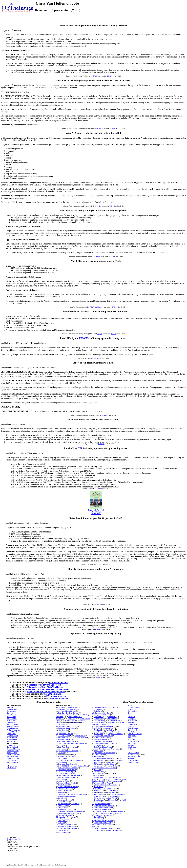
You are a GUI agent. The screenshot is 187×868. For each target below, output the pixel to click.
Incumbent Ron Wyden (103, 783)
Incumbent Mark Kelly (66, 734)
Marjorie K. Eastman (115, 734)
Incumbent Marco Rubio (67, 770)
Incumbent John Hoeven (104, 736)
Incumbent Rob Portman (104, 758)
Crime (130, 713)
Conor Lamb (98, 798)
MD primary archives (56, 696)
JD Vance (97, 764)
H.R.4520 (100, 334)
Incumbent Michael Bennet (69, 751)
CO (57, 751)
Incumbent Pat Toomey (103, 789)
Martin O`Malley (13, 724)
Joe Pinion (98, 756)
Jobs (130, 738)
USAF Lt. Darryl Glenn (66, 755)
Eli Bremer (62, 753)
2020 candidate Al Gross (67, 711)
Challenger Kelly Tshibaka (67, 709)
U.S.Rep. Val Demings (66, 772)
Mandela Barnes (114, 830)
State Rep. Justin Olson (66, 739)
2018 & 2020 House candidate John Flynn (73, 766)
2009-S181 (98, 605)
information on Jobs (59, 683)
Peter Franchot (12, 728)
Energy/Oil (132, 719)
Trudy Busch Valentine (102, 715)
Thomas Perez (12, 739)
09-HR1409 (101, 444)
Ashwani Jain (12, 709)
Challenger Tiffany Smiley (103, 823)
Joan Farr (61, 823)
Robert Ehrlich (12, 732)
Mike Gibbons (111, 764)
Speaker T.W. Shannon (109, 779)
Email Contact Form (14, 839)
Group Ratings (133, 762)
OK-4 (94, 773)
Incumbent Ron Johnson (104, 825)
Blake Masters (80, 736)
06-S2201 (104, 415)
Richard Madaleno (14, 730)
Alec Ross (11, 707)
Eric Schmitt (98, 719)
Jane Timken (99, 762)
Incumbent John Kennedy (68, 828)
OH (93, 758)
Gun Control (132, 730)
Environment (132, 721)
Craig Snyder (99, 800)
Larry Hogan (11, 722)
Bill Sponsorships (134, 756)
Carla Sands (112, 792)
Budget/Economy (134, 707)
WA (93, 821)
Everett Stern (99, 791)
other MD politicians (52, 694)
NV (93, 749)
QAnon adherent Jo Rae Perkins (106, 785)
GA (57, 775)
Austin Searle (99, 813)
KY (57, 825)
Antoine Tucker (99, 755)
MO (93, 713)
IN (56, 809)
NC (93, 726)
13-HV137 (109, 76)
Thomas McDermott (65, 815)
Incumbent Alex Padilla (67, 741)
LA (57, 828)
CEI (80, 448)
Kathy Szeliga (12, 753)
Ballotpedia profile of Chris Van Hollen (44, 687)
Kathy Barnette (99, 796)
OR (93, 783)
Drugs (130, 715)
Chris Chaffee (99, 709)
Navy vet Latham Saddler (67, 777)
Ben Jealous (11, 711)
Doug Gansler (12, 715)
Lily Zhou (61, 745)
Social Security (133, 741)
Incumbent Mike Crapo (66, 796)
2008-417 (112, 206)
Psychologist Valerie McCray (68, 813)
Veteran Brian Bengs (101, 809)
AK (57, 707)
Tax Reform (132, 743)
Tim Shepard (99, 722)
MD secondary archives (57, 698)
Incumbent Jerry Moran (67, 817)
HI (56, 783)
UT (93, 811)
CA (57, 741)
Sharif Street (114, 796)
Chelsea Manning (13, 749)
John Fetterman (100, 794)
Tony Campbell (12, 762)
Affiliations (132, 758)
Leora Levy (62, 762)
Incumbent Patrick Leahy (104, 815)
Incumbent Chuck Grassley (68, 787)
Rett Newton (113, 732)
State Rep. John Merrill (74, 722)
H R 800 (98, 257)
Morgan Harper (99, 766)
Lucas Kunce (112, 719)
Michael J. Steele (100, 739)
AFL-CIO (84, 338)
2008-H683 (113, 129)
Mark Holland (63, 821)
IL (56, 804)
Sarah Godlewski (100, 828)
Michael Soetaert (64, 819)
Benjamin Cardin (13, 747)
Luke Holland (97, 775)
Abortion (131, 705)
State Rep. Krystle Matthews (104, 806)
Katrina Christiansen (101, 738)
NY (93, 753)
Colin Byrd (98, 711)
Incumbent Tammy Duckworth (69, 804)
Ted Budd (97, 730)
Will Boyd (61, 724)
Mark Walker (110, 728)
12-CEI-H (97, 489)
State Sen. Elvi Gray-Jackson (68, 713)
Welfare (131, 749)
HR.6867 (99, 129)
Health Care (132, 732)
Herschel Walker (64, 781)
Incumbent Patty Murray (104, 821)
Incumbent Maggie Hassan (105, 743)
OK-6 (94, 768)
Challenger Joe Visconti (66, 764)
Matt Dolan (114, 766)
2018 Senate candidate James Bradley (72, 743)
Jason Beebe (99, 787)
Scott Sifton (112, 717)
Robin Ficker (12, 734)
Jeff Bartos (112, 791)
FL (57, 770)
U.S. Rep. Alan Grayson (66, 773)
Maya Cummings (13, 726)
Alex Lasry (115, 828)
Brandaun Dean (70, 721)
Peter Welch (98, 819)
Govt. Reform (133, 728)
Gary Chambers (64, 832)
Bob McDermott (63, 785)
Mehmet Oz (112, 800)
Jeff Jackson (98, 734)
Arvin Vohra (11, 745)
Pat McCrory (110, 730)
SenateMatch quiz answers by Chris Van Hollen (47, 689)
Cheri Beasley (99, 732)
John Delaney (12, 719)
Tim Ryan (118, 760)
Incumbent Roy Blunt (103, 713)
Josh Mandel (113, 762)
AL (57, 715)
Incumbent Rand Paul (66, 825)
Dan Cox (10, 713)
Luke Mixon (62, 830)
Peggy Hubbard (63, 806)
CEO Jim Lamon (64, 736)
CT (57, 760)
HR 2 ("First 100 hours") (96, 307)
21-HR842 (98, 678)
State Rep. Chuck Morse (103, 747)
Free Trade (132, 726)
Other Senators (133, 753)
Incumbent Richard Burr (104, 726)
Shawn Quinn (12, 738)
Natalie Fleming (63, 802)
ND (93, 736)
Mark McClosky (100, 721)
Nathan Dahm (99, 777)
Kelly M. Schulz (13, 721)
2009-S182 (98, 629)
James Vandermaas (65, 800)
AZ (57, 734)
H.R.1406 (95, 76)
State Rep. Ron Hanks (66, 756)
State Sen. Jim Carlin (65, 789)
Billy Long (112, 722)
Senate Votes (133, 755)
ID (56, 796)
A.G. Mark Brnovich (65, 738)
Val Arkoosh (98, 792)
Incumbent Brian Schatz (67, 783)
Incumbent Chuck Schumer (105, 753)
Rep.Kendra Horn (114, 781)
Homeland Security (135, 734)
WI (93, 825)
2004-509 (113, 334)
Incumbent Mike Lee (102, 811)
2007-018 (113, 307)
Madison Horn (99, 772)
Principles (131, 739)
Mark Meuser (63, 749)
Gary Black (62, 779)
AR (57, 726)
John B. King (12, 717)
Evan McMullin (114, 813)
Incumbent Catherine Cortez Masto (108, 749)
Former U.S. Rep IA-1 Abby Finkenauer (72, 794)
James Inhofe (101, 773)
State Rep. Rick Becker (102, 741)
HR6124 (99, 206)
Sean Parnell (112, 798)
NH (93, 743)
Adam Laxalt (98, 751)
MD (93, 707)
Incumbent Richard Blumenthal (70, 760)
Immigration (132, 736)
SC (93, 804)
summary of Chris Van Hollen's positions (46, 692)
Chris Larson (99, 830)
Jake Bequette (63, 730)
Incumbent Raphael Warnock (69, 775)
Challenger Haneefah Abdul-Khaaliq (71, 811)
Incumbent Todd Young (67, 809)
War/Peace (132, 747)
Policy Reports (133, 760)
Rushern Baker (12, 736)
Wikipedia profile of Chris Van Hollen (44, 685)
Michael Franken (64, 791)
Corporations (133, 711)
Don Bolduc (98, 745)
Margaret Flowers (13, 755)
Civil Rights (132, 709)
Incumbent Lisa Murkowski (68, 707)
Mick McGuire (82, 738)
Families (131, 722)
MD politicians (12, 766)
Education (132, 717)
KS (57, 817)
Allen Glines (119, 811)
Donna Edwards (13, 751)
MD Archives (12, 768)
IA (56, 787)
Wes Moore (11, 741)
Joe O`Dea (62, 758)
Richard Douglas (13, 758)
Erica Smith (96, 728)
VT (93, 815)
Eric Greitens (99, 717)
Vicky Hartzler (115, 721)
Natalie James (63, 732)
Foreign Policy (133, 724)
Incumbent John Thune (103, 808)
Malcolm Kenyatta (117, 794)
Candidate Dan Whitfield (67, 728)
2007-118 (111, 257)
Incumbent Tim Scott (102, 804)
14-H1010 (100, 565)
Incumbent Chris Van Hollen (105, 707)
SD (93, 808)
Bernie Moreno (97, 760)
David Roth (62, 798)
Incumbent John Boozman (68, 726)
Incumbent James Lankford (106, 768)
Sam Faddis (11, 760)
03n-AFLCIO (96, 358)
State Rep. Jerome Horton (67, 747)
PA (93, 789)
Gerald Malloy (99, 817)
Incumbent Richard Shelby (68, 715)
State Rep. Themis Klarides (68, 768)
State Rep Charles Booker (67, 826)
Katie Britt (71, 719)
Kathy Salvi (62, 808)
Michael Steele (12, 756)
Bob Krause (62, 792)
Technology (132, 745)
